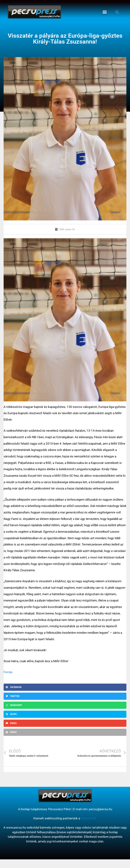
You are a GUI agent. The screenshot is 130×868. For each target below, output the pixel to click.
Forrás (8, 672)
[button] (105, 12)
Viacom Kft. (89, 818)
